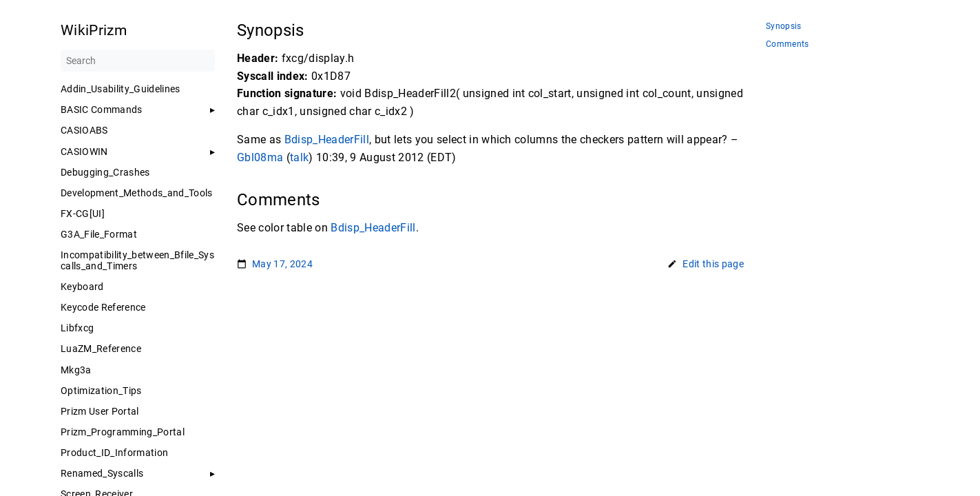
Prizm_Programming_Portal (123, 432)
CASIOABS (84, 130)
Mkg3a (76, 370)
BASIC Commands (102, 110)
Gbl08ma (260, 157)
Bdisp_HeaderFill (326, 139)
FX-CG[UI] (83, 214)
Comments (788, 44)
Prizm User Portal (100, 411)
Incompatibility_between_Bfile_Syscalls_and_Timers (137, 260)
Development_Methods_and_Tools (137, 193)
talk (299, 157)
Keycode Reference (103, 307)
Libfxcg (77, 328)
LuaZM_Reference (101, 349)
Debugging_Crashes (105, 172)
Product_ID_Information (114, 453)
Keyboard (82, 287)
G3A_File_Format (99, 234)
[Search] (138, 61)
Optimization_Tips (101, 391)
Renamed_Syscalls (102, 473)
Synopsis (784, 27)
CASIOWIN (84, 152)
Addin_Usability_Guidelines (121, 89)
